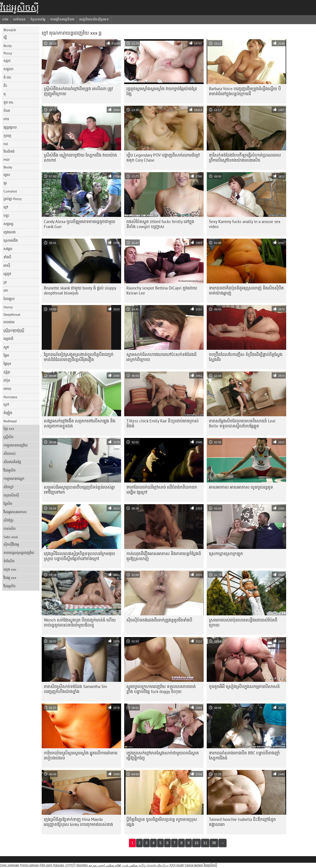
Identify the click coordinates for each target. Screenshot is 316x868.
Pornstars (10, 397)
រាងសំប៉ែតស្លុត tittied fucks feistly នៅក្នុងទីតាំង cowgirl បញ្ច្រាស (160, 224)
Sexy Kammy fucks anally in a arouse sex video (245, 224)
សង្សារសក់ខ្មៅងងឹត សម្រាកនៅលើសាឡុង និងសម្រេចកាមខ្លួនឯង (80, 423)
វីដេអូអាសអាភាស (15, 512)
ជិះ (5, 86)
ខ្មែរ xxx (9, 429)
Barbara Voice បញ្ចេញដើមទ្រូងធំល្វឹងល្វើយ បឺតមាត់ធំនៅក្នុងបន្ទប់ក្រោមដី (245, 91)
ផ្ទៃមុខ (7, 364)
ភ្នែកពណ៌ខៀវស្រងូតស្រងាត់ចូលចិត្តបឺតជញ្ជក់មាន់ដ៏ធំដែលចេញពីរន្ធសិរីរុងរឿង (79, 357)
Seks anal (11, 537)
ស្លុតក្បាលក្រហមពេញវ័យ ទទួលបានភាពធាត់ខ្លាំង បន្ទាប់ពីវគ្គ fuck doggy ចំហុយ (161, 689)
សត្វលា (8, 69)
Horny (8, 307)
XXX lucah (177, 865)
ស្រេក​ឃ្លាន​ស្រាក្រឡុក (226, 554)
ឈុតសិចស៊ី (11, 495)
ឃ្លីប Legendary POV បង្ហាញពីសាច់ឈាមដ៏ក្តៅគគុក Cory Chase (163, 158)
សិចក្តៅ (8, 487)
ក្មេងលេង (10, 232)
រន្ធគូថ (7, 274)
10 (196, 843)
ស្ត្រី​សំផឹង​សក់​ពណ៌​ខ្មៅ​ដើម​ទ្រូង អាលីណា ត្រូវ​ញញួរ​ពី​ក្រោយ (78, 91)
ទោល (7, 389)
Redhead (10, 421)
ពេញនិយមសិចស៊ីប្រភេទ (94, 19)
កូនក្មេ (7, 136)
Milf (6, 160)
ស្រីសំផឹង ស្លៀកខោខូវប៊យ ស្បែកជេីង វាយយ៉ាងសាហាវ (80, 158)
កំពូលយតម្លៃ (38, 19)
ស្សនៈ (7, 61)
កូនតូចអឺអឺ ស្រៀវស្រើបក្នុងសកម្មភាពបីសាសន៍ (244, 686)
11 (205, 843)
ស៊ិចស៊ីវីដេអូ (11, 544)
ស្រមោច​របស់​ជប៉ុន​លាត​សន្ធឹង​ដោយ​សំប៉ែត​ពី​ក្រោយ (243, 622)
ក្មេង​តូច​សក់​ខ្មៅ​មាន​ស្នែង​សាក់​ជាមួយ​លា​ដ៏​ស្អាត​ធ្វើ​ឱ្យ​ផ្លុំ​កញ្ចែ (163, 755)
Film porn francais (52, 865)
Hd (6, 144)
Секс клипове (10, 865)
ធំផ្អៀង (8, 413)
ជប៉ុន (7, 380)
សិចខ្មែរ (8, 520)
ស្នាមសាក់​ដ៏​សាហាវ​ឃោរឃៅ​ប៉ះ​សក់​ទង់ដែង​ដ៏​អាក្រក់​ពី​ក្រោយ (162, 357)
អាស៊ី (7, 265)
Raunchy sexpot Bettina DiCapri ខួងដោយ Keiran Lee (162, 290)
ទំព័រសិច (9, 561)
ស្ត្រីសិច (8, 437)
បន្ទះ (6, 215)
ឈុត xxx (10, 569)
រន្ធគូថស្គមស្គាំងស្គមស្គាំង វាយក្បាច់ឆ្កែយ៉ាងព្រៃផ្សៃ (162, 91)
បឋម (5, 19)
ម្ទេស (7, 175)
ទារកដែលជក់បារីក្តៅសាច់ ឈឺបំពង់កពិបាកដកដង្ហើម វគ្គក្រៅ (162, 490)
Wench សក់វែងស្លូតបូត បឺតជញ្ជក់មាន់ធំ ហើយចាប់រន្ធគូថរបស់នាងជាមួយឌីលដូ (80, 622)
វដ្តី (5, 37)
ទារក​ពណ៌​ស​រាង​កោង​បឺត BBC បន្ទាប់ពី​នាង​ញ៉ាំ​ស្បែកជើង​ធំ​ (244, 755)
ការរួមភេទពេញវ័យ (16, 445)
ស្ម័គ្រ (7, 372)
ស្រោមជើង (11, 240)
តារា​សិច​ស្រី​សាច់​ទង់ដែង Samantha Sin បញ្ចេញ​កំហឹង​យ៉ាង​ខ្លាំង (75, 689)
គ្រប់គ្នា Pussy (13, 199)
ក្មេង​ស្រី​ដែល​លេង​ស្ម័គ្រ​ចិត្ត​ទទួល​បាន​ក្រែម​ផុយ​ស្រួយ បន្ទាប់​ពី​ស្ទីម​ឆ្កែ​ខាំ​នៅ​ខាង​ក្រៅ (79, 556)
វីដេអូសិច (10, 470)
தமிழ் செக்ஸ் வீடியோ (154, 865)
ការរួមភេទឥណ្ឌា (14, 479)
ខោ (6, 290)
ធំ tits (7, 77)
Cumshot (10, 191)
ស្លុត (6, 347)
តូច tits (8, 102)
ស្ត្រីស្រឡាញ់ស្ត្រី (14, 330)
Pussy (8, 53)
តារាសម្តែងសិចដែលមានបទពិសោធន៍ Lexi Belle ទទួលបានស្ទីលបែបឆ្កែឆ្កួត (242, 423)
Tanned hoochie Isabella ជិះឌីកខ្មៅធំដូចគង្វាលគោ (242, 822)
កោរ (6, 119)
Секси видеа (194, 865)
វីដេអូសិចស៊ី (19, 8)
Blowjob (10, 30)
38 (214, 843)
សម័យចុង (19, 19)
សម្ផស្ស (8, 224)
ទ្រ (5, 282)
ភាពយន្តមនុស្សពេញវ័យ (19, 553)
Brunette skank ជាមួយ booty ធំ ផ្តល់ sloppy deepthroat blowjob (80, 290)
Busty (8, 46)
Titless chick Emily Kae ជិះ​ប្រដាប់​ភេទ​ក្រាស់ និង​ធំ (162, 423)
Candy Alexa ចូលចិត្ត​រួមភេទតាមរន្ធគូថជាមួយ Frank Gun (80, 224)
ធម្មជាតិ (8, 339)
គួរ (5, 183)
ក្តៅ (6, 207)
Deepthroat (12, 314)
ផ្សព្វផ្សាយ (10, 127)
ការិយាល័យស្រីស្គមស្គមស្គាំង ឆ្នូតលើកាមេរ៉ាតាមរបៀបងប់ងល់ (81, 755)
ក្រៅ (6, 404)
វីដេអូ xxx (10, 578)
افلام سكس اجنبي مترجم (105, 865)
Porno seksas (30, 865)
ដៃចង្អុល (9, 299)
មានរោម (9, 322)
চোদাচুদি (70, 865)
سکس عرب (130, 865)
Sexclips (82, 865)
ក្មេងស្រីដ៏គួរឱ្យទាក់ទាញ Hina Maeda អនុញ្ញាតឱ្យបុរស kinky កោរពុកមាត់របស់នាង (78, 822)
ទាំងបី (7, 257)
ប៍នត (7, 111)
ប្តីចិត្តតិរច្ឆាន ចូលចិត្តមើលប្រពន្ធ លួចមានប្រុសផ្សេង (162, 822)
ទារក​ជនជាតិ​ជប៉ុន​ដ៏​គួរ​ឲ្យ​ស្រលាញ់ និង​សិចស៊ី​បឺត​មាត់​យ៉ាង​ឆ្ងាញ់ (246, 290)
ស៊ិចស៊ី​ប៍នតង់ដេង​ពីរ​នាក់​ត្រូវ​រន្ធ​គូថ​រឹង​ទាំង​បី (159, 620)
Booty (8, 167)
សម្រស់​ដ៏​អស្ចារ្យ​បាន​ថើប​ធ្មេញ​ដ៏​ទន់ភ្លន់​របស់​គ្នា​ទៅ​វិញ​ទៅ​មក (79, 490)
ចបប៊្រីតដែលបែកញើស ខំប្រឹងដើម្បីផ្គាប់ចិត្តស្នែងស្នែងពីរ (246, 357)
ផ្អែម (6, 355)
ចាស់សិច (10, 529)
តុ (5, 94)
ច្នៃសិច (8, 504)
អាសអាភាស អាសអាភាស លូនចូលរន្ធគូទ (241, 487)
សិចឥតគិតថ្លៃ (12, 462)
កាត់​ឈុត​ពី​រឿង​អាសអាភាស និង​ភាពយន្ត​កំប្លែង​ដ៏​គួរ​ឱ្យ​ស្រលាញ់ (164, 556)
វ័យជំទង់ (9, 151)
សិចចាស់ (10, 454)
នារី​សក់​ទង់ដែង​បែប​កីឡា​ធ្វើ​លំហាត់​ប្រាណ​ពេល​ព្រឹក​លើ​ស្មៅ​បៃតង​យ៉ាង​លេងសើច (245, 158)
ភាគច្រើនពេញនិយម (62, 19)
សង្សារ (8, 249)
